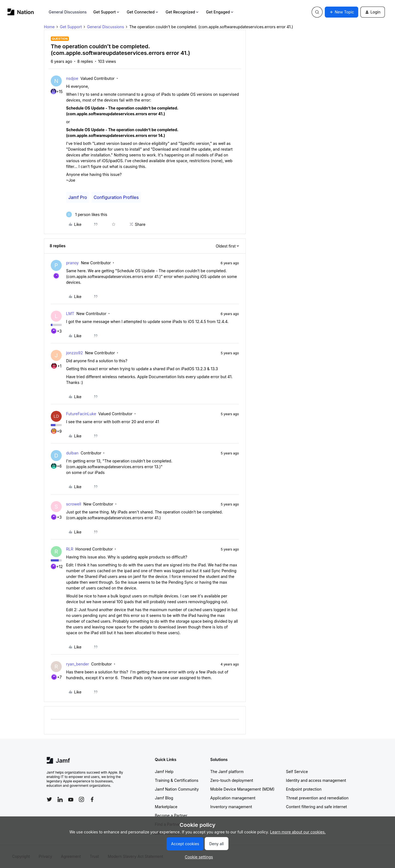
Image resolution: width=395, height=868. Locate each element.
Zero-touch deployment (232, 780)
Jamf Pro (78, 197)
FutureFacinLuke (81, 414)
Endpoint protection (304, 789)
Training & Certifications (177, 780)
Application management (233, 798)
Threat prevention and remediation (317, 798)
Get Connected (143, 12)
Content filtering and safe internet (317, 807)
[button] (342, 12)
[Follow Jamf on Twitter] (49, 799)
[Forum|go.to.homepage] (21, 12)
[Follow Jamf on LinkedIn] (60, 799)
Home (49, 27)
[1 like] (87, 214)
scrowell (74, 504)
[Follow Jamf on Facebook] (92, 799)
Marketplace (166, 807)
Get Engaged (220, 12)
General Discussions (68, 12)
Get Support (107, 12)
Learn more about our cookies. (298, 832)
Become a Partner (171, 815)
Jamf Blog (164, 798)
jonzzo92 (74, 353)
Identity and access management (316, 780)
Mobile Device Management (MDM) (242, 789)
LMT (70, 314)
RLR (70, 549)
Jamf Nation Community (177, 789)
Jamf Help (164, 772)
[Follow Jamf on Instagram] (81, 799)
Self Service (297, 772)
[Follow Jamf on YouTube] (71, 799)
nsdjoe (72, 78)
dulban (72, 453)
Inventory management (231, 807)
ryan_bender (77, 664)
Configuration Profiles (116, 197)
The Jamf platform (227, 772)
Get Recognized (183, 12)
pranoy (72, 263)
